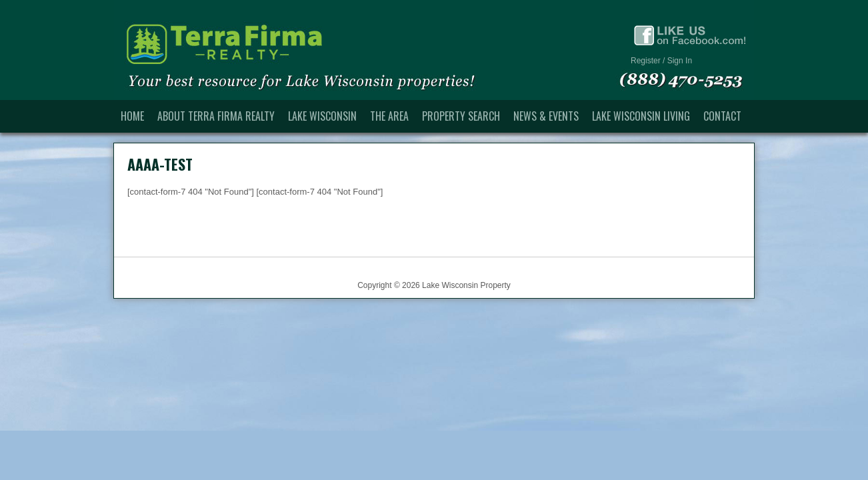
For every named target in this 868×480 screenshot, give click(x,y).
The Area (389, 116)
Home (132, 116)
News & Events (546, 116)
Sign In (680, 61)
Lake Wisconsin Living (641, 116)
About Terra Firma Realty (216, 116)
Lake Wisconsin (322, 116)
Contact (722, 116)
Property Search (461, 116)
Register (646, 61)
